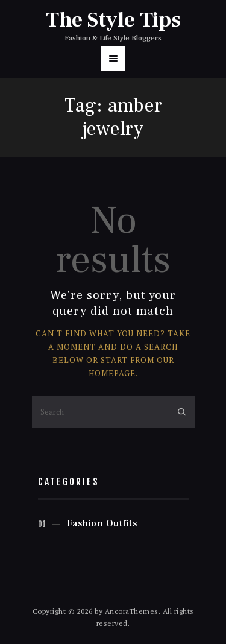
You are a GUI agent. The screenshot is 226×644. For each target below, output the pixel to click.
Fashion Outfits (102, 523)
